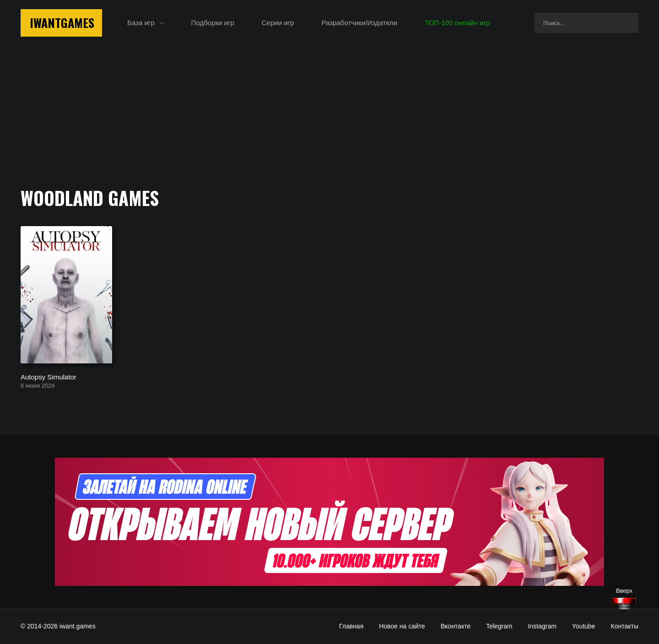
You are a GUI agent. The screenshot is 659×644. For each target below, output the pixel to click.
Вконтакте (456, 626)
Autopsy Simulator (49, 376)
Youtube (584, 626)
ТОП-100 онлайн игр (457, 23)
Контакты (625, 626)
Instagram (542, 626)
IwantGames (62, 23)
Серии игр (278, 23)
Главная (351, 626)
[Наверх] (624, 603)
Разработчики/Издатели (359, 23)
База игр (141, 23)
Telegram (499, 626)
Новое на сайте (402, 626)
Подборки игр (213, 23)
